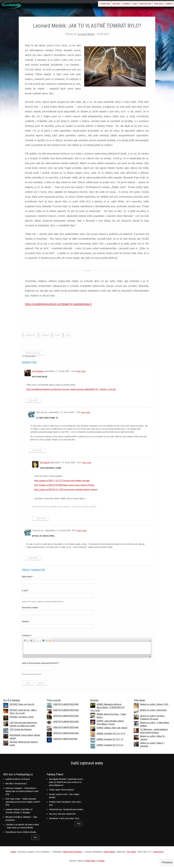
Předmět (25, 622)
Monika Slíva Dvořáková (72, 852)
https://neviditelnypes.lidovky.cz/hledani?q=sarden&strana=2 (58, 304)
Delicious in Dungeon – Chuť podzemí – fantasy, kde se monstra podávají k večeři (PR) (22, 791)
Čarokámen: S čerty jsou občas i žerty (64, 818)
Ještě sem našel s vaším (50, 468)
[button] (25, 640)
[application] (87, 648)
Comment (27, 635)
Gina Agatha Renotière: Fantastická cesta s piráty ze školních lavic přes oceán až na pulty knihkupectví (66, 782)
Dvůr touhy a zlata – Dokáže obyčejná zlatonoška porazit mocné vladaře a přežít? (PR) (23, 802)
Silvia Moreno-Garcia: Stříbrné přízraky (21, 832)
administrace (158, 852)
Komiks (108, 5)
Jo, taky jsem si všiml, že (47, 418)
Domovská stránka (30, 608)
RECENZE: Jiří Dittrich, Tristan (22, 717)
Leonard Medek (86, 34)
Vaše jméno (28, 577)
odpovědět (33, 400)
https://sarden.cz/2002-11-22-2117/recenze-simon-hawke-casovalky (62, 481)
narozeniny (30, 335)
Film (120, 5)
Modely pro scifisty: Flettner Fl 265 (154, 704)
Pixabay (102, 861)
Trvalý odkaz (81, 371)
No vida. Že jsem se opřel (43, 536)
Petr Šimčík (131, 852)
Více (35, 837)
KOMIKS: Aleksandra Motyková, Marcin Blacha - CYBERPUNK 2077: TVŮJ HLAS (108, 707)
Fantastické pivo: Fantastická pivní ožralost (66, 809)
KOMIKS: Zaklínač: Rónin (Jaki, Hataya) (112, 728)
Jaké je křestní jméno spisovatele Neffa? (41, 663)
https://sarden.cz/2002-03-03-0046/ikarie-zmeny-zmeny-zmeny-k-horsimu (64, 485)
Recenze (94, 5)
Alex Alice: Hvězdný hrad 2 (16, 784)
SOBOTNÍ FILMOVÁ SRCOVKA (65, 739)
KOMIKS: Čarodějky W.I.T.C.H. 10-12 (111, 734)
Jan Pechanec (38, 371)
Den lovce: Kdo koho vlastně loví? (62, 814)
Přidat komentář (33, 353)
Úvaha (57, 335)
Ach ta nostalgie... (40, 377)
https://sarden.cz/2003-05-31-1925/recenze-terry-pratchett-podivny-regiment (66, 490)
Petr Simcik (45, 463)
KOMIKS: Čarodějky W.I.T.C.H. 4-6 (110, 745)
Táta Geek (152, 5)
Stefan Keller (90, 861)
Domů (5, 14)
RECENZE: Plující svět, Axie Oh (22, 704)
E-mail (25, 591)
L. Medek (45, 335)
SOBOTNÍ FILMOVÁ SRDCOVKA (66, 704)
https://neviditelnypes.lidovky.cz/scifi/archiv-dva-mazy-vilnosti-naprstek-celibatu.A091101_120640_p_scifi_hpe (71, 389)
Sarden (14, 852)
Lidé (67, 335)
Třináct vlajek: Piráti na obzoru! (61, 790)
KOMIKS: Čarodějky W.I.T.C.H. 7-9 (110, 739)
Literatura (79, 5)
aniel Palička (110, 852)
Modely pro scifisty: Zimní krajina (153, 710)
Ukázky (167, 5)
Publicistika (135, 5)
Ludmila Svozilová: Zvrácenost (18, 779)
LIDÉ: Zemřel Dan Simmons (21, 729)
